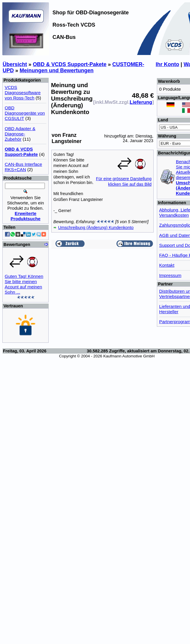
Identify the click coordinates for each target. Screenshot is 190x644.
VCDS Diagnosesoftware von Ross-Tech (23, 93)
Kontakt (167, 265)
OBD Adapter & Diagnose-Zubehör (20, 134)
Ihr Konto (167, 64)
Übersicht (15, 64)
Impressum (170, 275)
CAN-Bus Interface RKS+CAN (23, 167)
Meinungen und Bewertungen (57, 70)
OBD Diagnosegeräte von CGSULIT (25, 113)
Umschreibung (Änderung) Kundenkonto (96, 228)
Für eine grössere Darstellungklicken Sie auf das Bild (124, 179)
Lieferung (141, 102)
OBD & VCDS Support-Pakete (70, 64)
